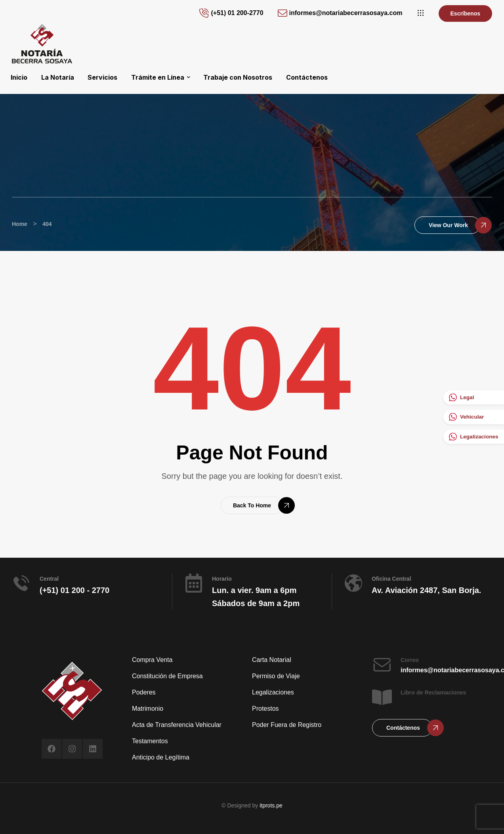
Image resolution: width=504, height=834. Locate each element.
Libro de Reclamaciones (433, 692)
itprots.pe (271, 805)
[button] (421, 13)
